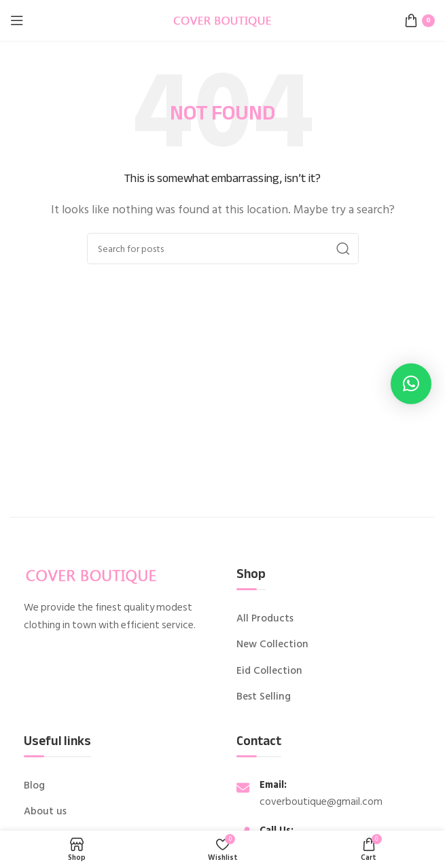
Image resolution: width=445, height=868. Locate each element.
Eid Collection (269, 671)
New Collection (272, 645)
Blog (34, 786)
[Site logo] (223, 20)
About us (45, 812)
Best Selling (264, 697)
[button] (411, 384)
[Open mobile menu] (17, 20)
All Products (265, 619)
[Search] (223, 249)
